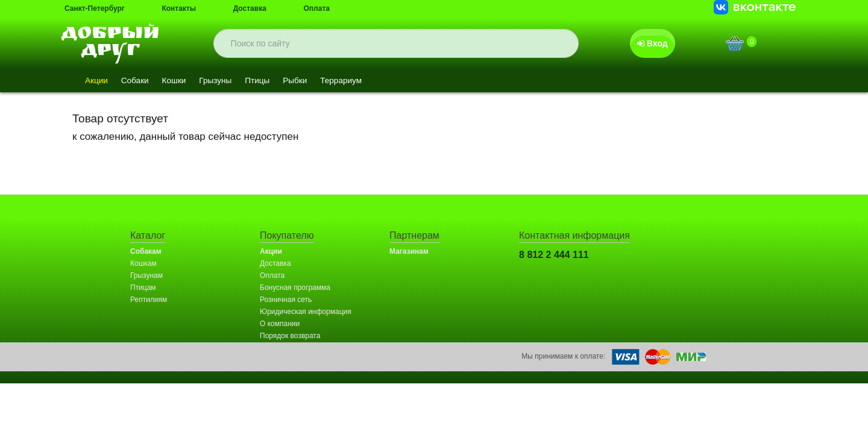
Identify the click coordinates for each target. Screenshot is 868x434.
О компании (280, 324)
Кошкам (143, 263)
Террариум (355, 81)
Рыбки (307, 81)
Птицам (143, 288)
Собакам (146, 251)
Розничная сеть (286, 300)
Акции (97, 81)
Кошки (179, 81)
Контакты (179, 8)
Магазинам (409, 251)
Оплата (317, 8)
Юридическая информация (306, 312)
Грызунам (146, 275)
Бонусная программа (295, 288)
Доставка (250, 8)
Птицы (266, 81)
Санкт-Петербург (95, 8)
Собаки (138, 81)
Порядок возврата (290, 336)
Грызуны (223, 81)
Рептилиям (149, 300)
